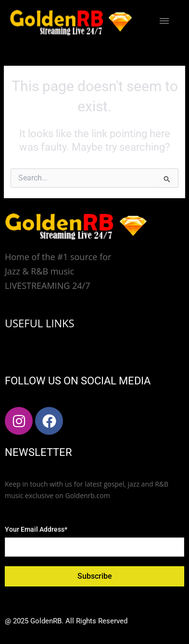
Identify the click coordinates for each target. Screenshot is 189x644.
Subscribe (95, 576)
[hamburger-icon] (164, 21)
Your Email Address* (36, 529)
